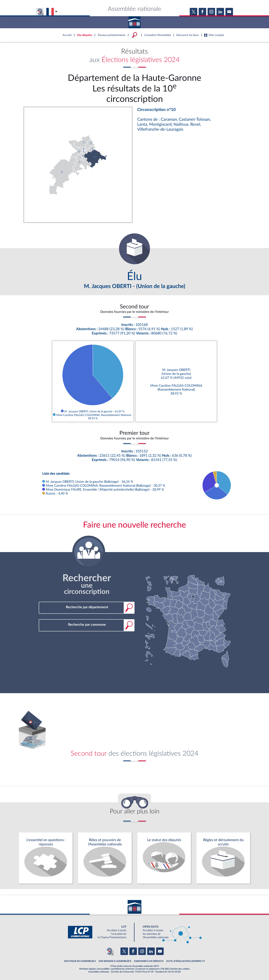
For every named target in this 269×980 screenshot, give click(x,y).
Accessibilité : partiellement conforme (116, 969)
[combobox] (87, 607)
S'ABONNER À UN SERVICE (148, 961)
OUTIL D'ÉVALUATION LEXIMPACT (185, 961)
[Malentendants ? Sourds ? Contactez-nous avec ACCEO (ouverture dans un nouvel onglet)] (109, 951)
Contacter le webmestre (148, 969)
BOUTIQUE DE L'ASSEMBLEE (79, 961)
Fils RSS (165, 969)
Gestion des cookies (180, 969)
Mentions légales (88, 969)
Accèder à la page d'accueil (134, 21)
